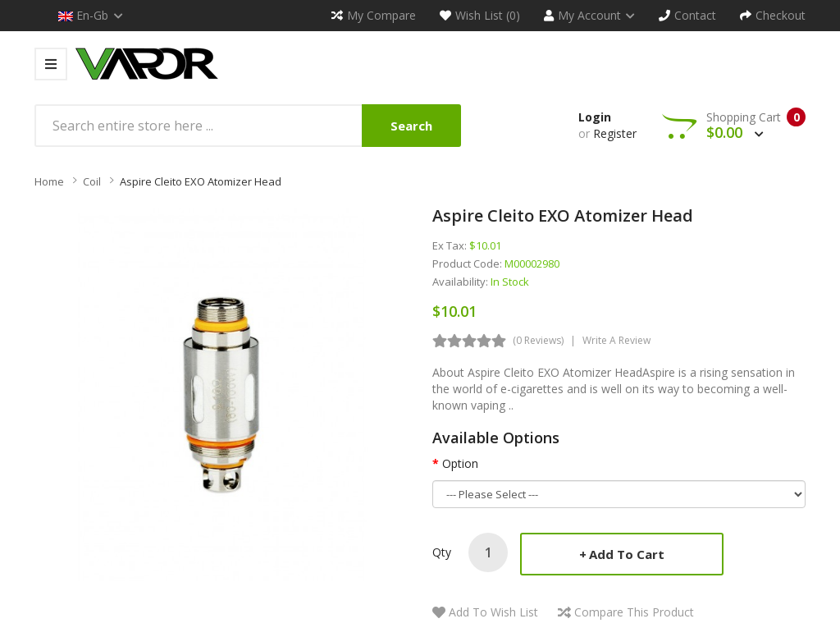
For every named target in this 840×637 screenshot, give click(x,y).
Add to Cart (627, 554)
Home (49, 181)
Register (615, 133)
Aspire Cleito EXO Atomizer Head (201, 181)
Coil (92, 181)
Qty (442, 552)
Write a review (616, 340)
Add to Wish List (493, 612)
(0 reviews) (538, 340)
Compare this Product (634, 612)
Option (460, 463)
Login (595, 117)
